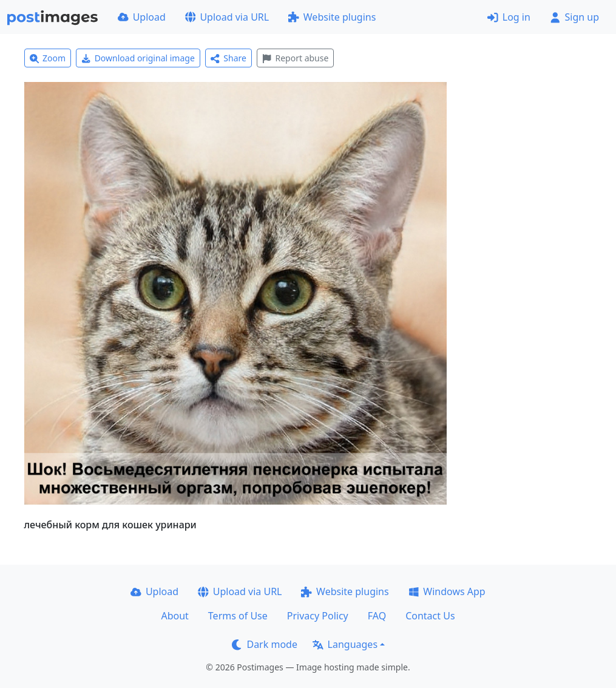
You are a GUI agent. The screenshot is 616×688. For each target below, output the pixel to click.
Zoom (48, 58)
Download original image (138, 58)
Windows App (447, 591)
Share (228, 58)
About (174, 616)
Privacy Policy (318, 616)
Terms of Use (238, 616)
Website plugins (332, 17)
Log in (509, 17)
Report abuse (295, 58)
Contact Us (430, 616)
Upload (142, 17)
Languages (345, 644)
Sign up (574, 17)
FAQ (377, 616)
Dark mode (265, 644)
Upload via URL (227, 17)
